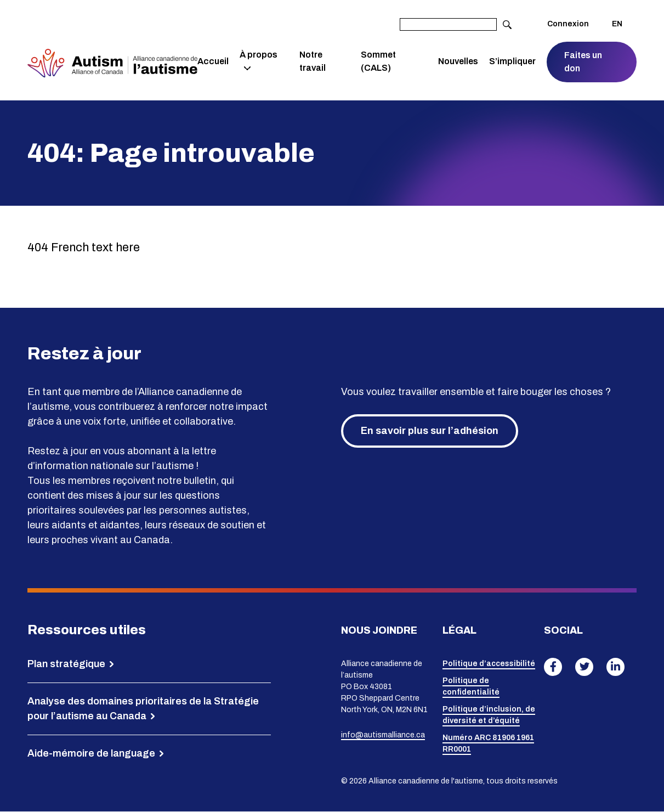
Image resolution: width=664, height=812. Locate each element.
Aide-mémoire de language (91, 753)
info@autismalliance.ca (383, 735)
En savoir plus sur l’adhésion (430, 431)
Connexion (568, 24)
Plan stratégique (66, 664)
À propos (260, 55)
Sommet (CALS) (379, 61)
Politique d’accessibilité (489, 664)
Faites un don (584, 62)
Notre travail (313, 61)
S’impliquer (513, 61)
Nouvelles (459, 61)
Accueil (214, 61)
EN (617, 24)
